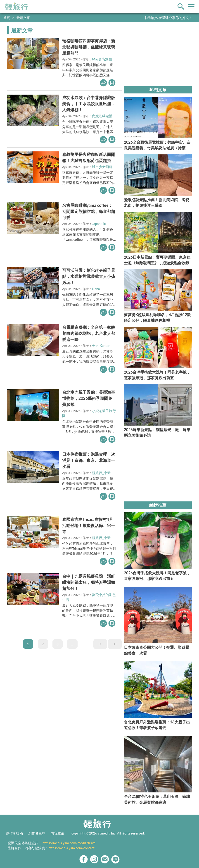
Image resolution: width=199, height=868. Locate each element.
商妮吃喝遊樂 (102, 116)
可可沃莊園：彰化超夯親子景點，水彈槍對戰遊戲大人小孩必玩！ (89, 276)
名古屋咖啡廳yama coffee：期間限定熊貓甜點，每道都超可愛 (89, 211)
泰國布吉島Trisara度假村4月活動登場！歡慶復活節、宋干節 (89, 525)
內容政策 (57, 833)
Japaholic (99, 224)
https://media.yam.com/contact (71, 848)
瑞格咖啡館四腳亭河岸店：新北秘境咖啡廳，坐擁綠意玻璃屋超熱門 (89, 47)
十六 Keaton (101, 346)
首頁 (7, 18)
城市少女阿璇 (102, 167)
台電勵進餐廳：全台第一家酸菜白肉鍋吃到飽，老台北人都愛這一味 (89, 333)
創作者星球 (37, 833)
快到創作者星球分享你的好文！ (169, 18)
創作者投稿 (14, 833)
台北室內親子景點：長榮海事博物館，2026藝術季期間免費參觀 (89, 398)
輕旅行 (17, 7)
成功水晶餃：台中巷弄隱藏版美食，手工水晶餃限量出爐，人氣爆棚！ (89, 104)
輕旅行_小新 (101, 473)
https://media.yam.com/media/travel (69, 843)
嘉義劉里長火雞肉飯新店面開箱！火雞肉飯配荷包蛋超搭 (89, 157)
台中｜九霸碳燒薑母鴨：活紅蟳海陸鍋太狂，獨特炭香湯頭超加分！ (89, 582)
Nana (96, 289)
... (72, 644)
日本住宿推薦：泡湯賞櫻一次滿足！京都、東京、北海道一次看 (89, 460)
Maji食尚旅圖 (102, 59)
